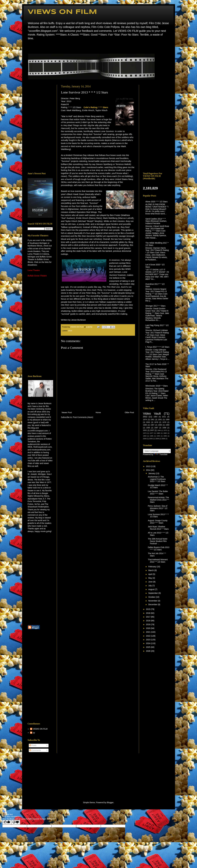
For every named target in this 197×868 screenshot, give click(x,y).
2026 (148, 651)
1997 (156, 428)
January (152, 473)
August (152, 589)
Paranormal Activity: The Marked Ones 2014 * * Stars (158, 500)
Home (28, 46)
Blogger (110, 802)
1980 (158, 433)
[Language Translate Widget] (157, 451)
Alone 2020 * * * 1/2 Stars (156, 202)
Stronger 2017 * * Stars (155, 306)
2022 (148, 636)
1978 (156, 422)
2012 (145, 417)
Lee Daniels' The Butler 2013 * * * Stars (158, 493)
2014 (70, 331)
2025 (148, 647)
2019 (148, 624)
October (152, 597)
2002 (148, 422)
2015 (148, 609)
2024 (148, 643)
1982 (165, 433)
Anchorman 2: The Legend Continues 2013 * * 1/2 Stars (157, 479)
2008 (157, 439)
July (150, 586)
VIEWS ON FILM (62, 12)
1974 (145, 420)
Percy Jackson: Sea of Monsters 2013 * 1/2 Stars (158, 508)
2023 (148, 640)
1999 (168, 420)
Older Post (129, 412)
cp (34, 733)
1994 (158, 436)
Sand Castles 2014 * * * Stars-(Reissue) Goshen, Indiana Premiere (156, 221)
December (153, 604)
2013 (148, 466)
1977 (151, 433)
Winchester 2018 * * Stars (157, 386)
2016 (148, 613)
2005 (151, 439)
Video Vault (152, 414)
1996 (165, 436)
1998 (164, 428)
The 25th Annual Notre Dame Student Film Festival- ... (158, 541)
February (153, 567)
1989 (168, 425)
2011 (164, 417)
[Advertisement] (40, 126)
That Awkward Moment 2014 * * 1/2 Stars (158, 561)
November (153, 601)
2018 (148, 621)
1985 (151, 436)
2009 (163, 439)
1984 (155, 417)
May (150, 578)
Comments (35, 750)
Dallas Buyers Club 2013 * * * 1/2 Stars (158, 548)
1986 (145, 425)
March (151, 570)
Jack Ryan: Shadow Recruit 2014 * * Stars (158, 528)
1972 (165, 430)
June (151, 582)
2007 (152, 430)
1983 (145, 436)
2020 (148, 628)
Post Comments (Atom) (83, 417)
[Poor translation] (16, 822)
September (153, 593)
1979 (164, 422)
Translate (161, 454)
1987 (153, 425)
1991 (160, 420)
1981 (153, 420)
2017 (148, 617)
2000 (145, 439)
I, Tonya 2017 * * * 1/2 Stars (157, 347)
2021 (148, 632)
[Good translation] (7, 822)
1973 (145, 433)
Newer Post (67, 412)
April (151, 574)
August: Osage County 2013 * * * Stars (158, 522)
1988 (160, 425)
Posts (33, 745)
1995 (148, 428)
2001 (145, 430)
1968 (159, 430)
